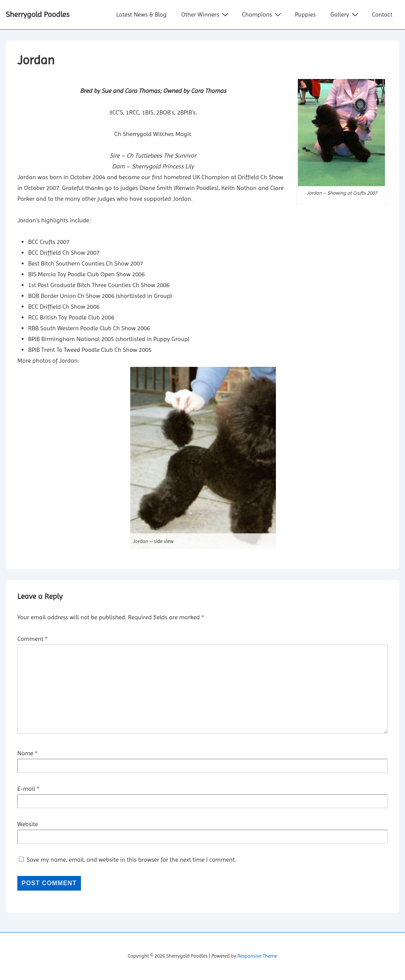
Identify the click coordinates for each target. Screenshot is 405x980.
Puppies (305, 14)
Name (25, 753)
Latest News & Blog (141, 14)
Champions (263, 14)
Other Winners (206, 14)
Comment (32, 639)
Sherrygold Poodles (38, 14)
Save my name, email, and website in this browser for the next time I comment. (131, 860)
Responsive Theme (257, 956)
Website (28, 824)
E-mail (26, 789)
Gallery (345, 14)
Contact (382, 14)
